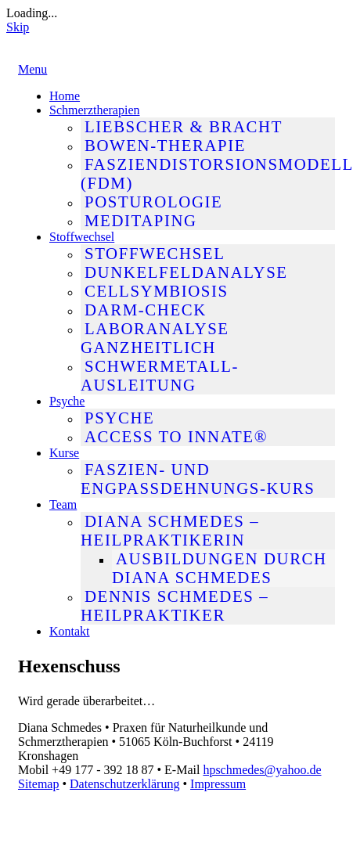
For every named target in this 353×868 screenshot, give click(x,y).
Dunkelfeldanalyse (186, 272)
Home (65, 96)
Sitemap (38, 784)
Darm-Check (146, 310)
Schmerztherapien (95, 110)
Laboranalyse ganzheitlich (155, 338)
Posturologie (153, 202)
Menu (32, 69)
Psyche (67, 401)
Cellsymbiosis (157, 291)
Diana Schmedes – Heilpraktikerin (170, 530)
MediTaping (141, 220)
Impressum (218, 784)
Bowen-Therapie (165, 145)
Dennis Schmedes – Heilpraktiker (175, 605)
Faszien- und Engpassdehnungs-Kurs (198, 479)
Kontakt (70, 631)
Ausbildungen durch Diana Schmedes (220, 568)
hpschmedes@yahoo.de (262, 770)
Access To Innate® (176, 436)
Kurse (64, 453)
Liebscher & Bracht (184, 126)
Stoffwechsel (82, 237)
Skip (18, 27)
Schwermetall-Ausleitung (160, 375)
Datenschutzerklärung (124, 784)
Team (63, 504)
